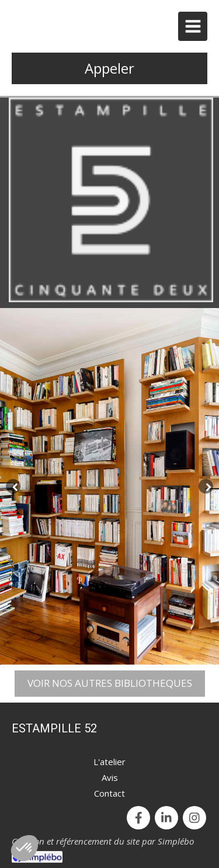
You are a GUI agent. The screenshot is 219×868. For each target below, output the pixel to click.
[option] (109, 486)
